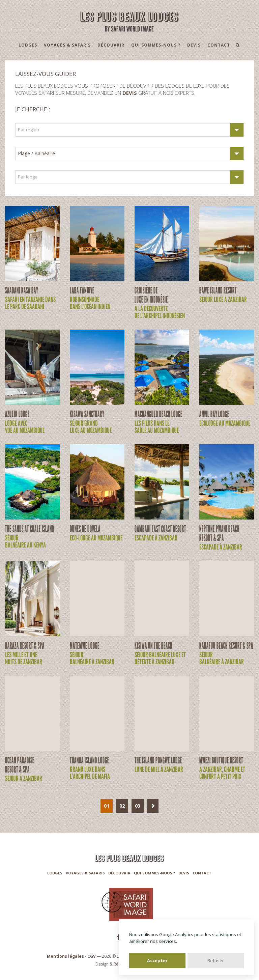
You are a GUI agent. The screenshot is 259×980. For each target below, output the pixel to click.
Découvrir (111, 45)
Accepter (157, 960)
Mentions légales (65, 956)
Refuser (216, 960)
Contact (219, 45)
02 (122, 806)
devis (130, 93)
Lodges (28, 45)
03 (138, 806)
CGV (92, 956)
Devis (194, 45)
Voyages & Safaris (67, 45)
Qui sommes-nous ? (156, 45)
